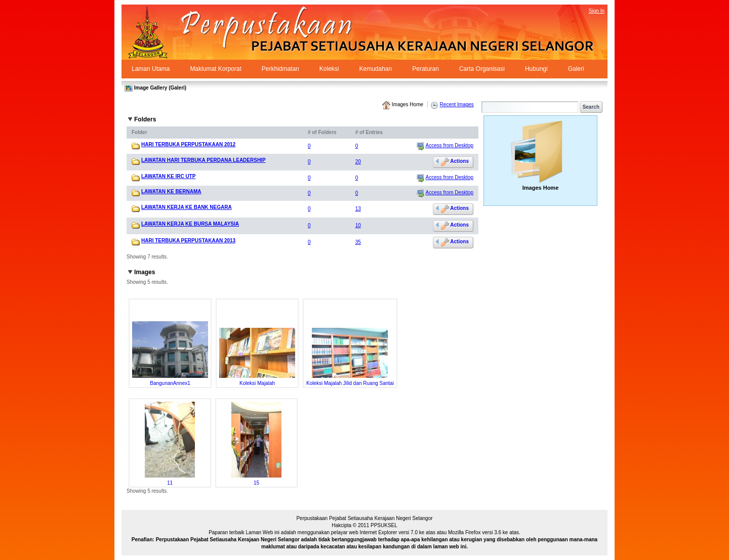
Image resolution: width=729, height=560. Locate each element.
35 (358, 242)
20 (358, 162)
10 (358, 225)
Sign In (597, 11)
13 (358, 209)
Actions (455, 162)
